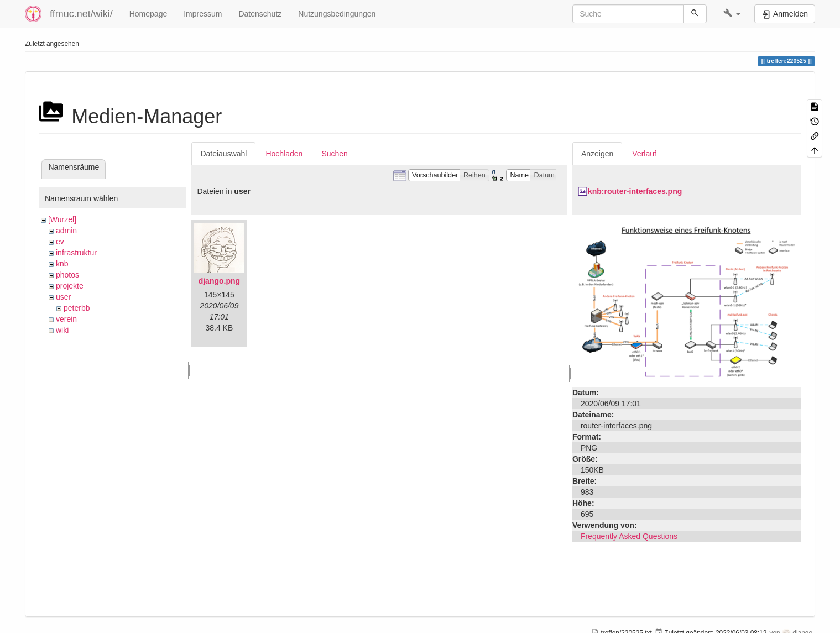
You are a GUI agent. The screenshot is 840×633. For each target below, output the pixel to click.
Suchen (334, 154)
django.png (219, 281)
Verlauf (644, 154)
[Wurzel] (62, 219)
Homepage (148, 14)
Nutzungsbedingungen (337, 14)
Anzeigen (597, 154)
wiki (62, 330)
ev (60, 242)
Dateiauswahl (223, 154)
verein (66, 319)
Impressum (203, 14)
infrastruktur (76, 253)
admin (66, 231)
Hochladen (284, 154)
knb (62, 264)
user (63, 297)
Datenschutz (260, 14)
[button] (732, 14)
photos (67, 275)
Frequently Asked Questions (629, 536)
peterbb (77, 308)
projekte (70, 286)
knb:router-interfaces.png (635, 191)
